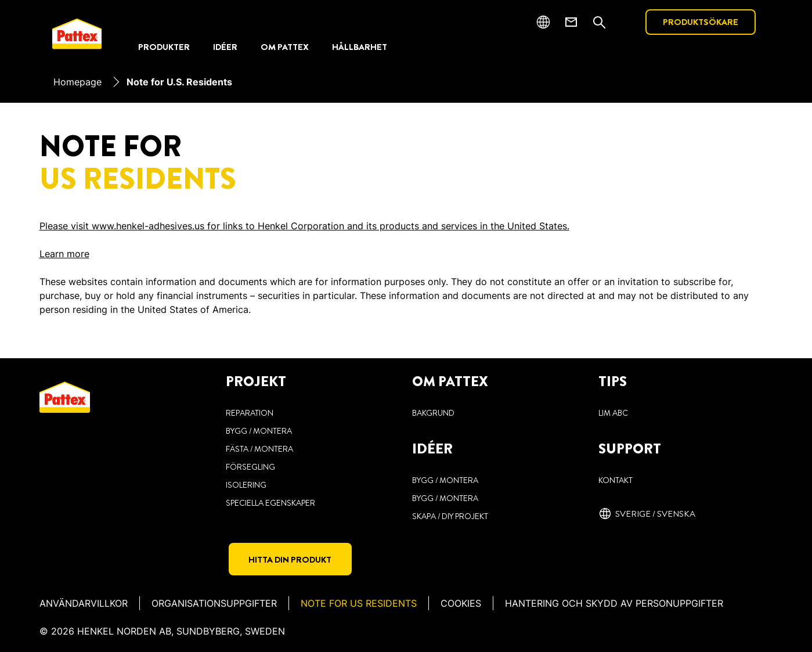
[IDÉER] (225, 47)
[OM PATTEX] (285, 47)
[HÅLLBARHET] (360, 47)
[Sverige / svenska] (647, 514)
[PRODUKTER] (164, 47)
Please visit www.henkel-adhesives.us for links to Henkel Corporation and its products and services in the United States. (304, 226)
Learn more (64, 254)
